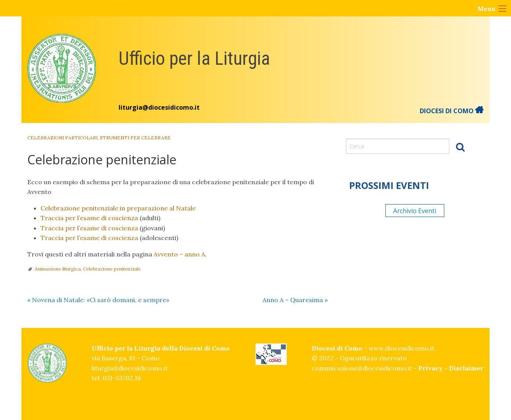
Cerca (460, 147)
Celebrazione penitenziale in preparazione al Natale (118, 208)
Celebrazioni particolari (62, 138)
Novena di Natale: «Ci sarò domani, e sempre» (98, 300)
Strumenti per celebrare (135, 138)
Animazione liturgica (58, 269)
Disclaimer (466, 368)
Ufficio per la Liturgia (194, 58)
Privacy (430, 368)
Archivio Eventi (415, 211)
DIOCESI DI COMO (452, 111)
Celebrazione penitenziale (112, 269)
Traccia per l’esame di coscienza (89, 218)
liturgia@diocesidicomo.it (159, 107)
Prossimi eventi (389, 185)
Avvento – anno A (179, 254)
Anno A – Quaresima (295, 300)
